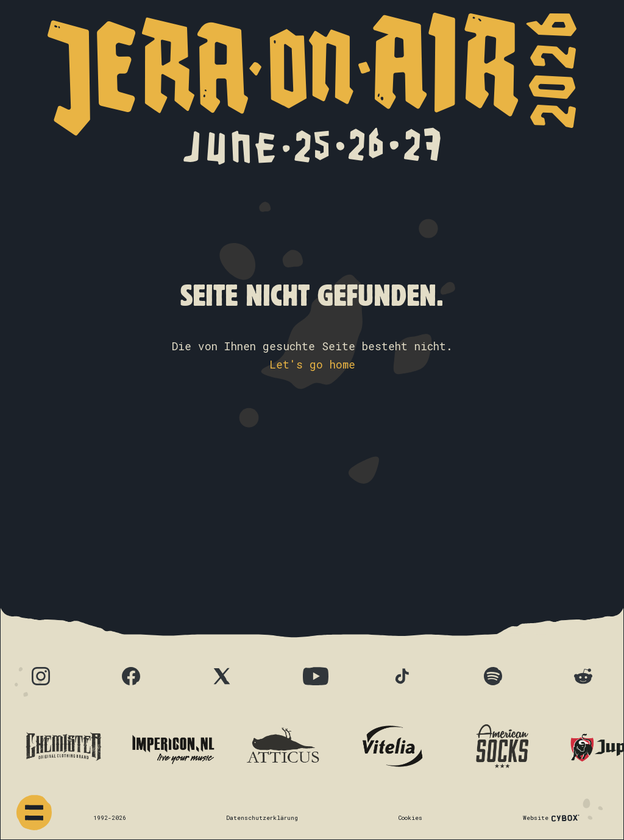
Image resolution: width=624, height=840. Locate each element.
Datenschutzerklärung (262, 818)
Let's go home (312, 365)
